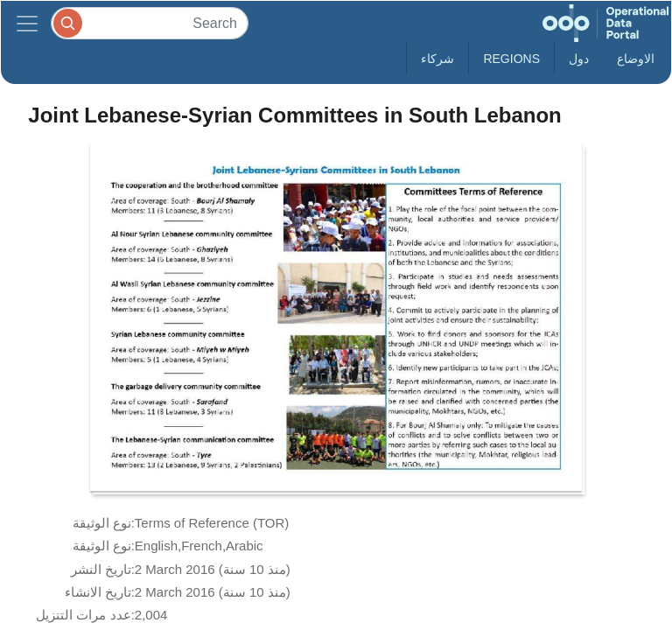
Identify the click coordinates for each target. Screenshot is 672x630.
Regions (511, 59)
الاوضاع (636, 59)
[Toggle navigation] (27, 23)
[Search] (150, 23)
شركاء (437, 59)
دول (579, 59)
